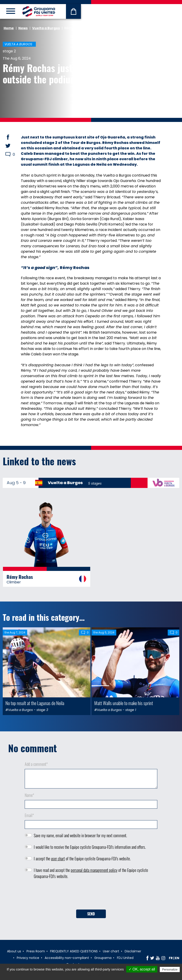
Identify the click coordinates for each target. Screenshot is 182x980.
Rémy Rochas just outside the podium (40, 73)
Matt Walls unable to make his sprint (124, 703)
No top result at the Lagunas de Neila (35, 703)
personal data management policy (94, 870)
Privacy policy (93, 975)
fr (171, 958)
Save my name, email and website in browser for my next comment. (80, 835)
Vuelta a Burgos (46, 28)
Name (29, 795)
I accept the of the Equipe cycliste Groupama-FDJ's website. (82, 859)
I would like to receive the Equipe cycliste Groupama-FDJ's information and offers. (90, 847)
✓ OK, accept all (142, 969)
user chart (58, 859)
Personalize (170, 969)
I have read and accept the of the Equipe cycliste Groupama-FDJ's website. (91, 873)
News (23, 28)
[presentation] (91, 896)
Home (9, 28)
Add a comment (36, 764)
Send (91, 914)
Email (29, 815)
